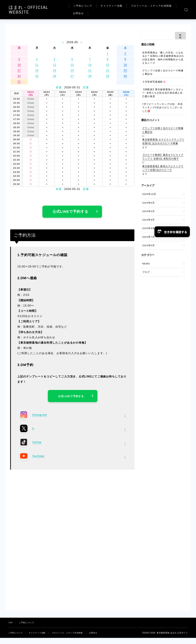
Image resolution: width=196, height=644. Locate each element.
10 (19, 65)
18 (37, 70)
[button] (172, 232)
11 (37, 65)
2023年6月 (148, 245)
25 (37, 76)
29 (108, 76)
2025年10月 (149, 194)
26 (54, 76)
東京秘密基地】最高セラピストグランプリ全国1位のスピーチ (163, 168)
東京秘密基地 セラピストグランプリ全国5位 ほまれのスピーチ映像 (163, 141)
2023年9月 (148, 220)
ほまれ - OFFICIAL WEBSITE (45, 10)
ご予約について (91, 6)
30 (125, 76)
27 (72, 76)
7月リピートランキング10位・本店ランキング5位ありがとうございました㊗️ (162, 108)
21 (90, 70)
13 (72, 65)
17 (19, 70)
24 (19, 76)
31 (19, 82)
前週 (59, 87)
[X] (73, 431)
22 (108, 70)
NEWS (146, 264)
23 (125, 70)
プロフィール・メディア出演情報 (102, 13)
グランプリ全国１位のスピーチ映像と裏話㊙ (163, 72)
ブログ (146, 272)
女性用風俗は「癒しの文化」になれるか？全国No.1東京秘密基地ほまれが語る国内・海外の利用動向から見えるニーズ (163, 58)
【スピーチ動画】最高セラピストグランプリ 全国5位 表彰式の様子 (163, 157)
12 (54, 65)
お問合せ (136, 13)
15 (108, 65)
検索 (180, 36)
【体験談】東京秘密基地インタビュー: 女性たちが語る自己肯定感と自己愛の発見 (163, 93)
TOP (11, 625)
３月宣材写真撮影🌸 (154, 82)
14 (90, 65)
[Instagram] (73, 417)
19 (54, 70)
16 (125, 65)
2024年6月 (148, 203)
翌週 (86, 87)
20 (72, 70)
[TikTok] (73, 445)
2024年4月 (148, 211)
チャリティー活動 (120, 6)
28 (90, 76)
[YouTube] (73, 458)
